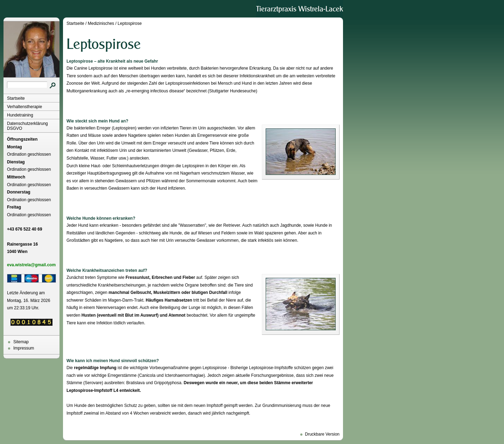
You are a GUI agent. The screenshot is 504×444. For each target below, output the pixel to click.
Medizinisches (101, 23)
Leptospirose (130, 23)
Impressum (24, 348)
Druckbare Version (322, 434)
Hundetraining (20, 115)
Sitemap (21, 342)
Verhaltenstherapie (24, 107)
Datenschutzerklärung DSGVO (27, 126)
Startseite (16, 98)
